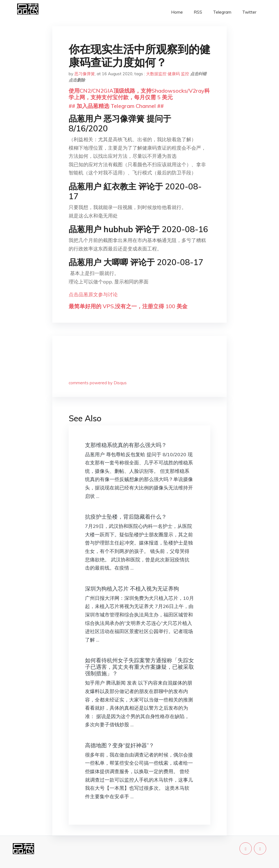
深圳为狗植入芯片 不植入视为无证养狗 (132, 589)
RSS (198, 12)
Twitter (249, 12)
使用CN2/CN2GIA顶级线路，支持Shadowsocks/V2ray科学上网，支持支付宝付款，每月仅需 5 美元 (139, 94)
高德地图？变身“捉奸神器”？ (120, 745)
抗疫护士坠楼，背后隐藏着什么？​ (126, 517)
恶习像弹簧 (85, 74)
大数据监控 (156, 74)
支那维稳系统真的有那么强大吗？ (126, 445)
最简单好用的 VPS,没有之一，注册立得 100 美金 (128, 306)
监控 (185, 74)
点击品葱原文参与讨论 (93, 294)
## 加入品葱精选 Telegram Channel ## (116, 106)
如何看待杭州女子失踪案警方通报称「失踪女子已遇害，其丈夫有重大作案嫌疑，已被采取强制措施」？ (139, 667)
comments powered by (98, 383)
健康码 (174, 74)
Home (177, 12)
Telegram (222, 12)
